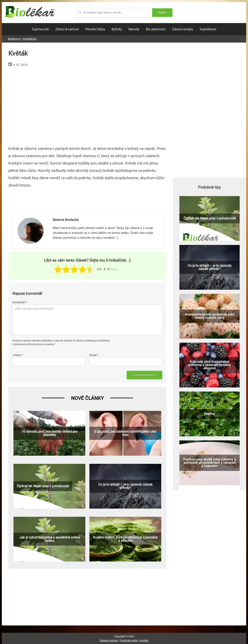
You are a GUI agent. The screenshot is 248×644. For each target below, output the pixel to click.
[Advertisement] (87, 105)
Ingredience (208, 29)
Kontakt (144, 640)
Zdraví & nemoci (67, 29)
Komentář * (20, 302)
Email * (94, 355)
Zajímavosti (40, 29)
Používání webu (129, 640)
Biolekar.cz (14, 39)
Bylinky (117, 29)
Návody (134, 29)
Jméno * (18, 355)
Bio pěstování (156, 29)
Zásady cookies (109, 640)
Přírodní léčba (95, 29)
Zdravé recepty (183, 29)
